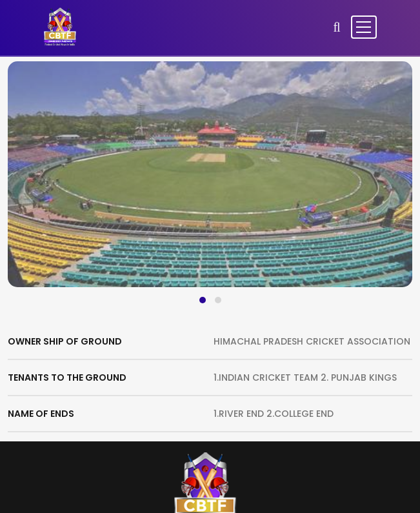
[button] (203, 300)
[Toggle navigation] (364, 27)
